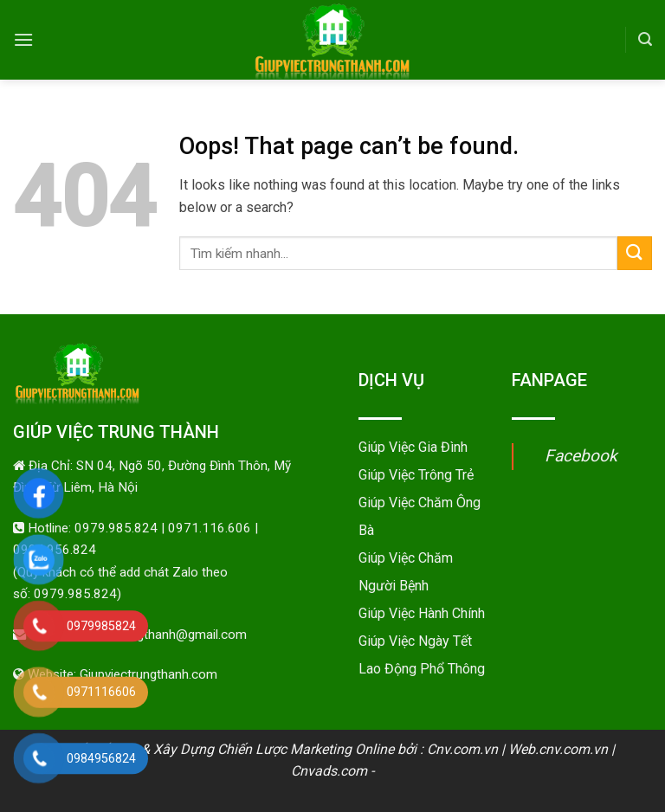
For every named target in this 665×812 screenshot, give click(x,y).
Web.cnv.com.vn (558, 749)
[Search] (645, 39)
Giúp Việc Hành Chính (422, 613)
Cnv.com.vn (462, 749)
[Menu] (23, 39)
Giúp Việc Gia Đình (413, 447)
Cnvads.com (329, 771)
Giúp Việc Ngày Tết (415, 641)
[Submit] (635, 253)
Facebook (581, 456)
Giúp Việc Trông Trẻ (416, 475)
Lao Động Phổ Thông (422, 669)
